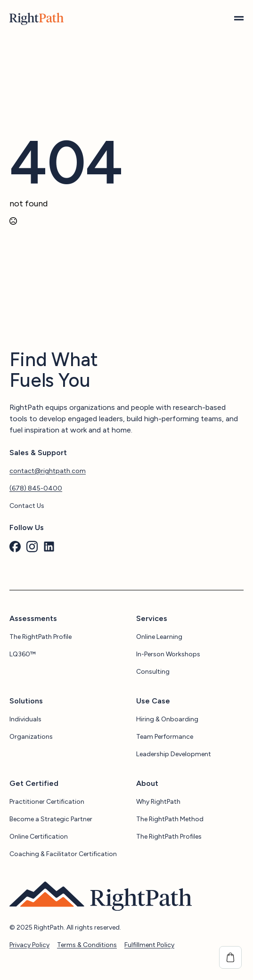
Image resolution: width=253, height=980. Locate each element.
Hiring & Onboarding (167, 719)
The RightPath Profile (41, 637)
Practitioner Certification (47, 802)
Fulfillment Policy (149, 945)
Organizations (31, 737)
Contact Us (27, 506)
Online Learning (159, 637)
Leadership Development (174, 754)
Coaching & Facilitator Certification (63, 854)
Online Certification (39, 837)
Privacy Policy (29, 945)
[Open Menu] (239, 19)
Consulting (153, 672)
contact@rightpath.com (48, 471)
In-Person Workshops (168, 654)
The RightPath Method (170, 819)
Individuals (25, 719)
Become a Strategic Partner (51, 819)
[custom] (15, 547)
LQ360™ (23, 654)
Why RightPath (158, 802)
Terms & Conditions (87, 945)
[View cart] (230, 957)
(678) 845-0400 (36, 488)
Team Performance (165, 737)
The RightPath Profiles (169, 837)
